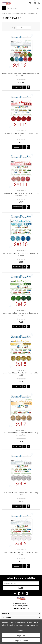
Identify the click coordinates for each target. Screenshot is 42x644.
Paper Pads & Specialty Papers (17, 13)
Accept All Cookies (21, 640)
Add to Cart (17, 88)
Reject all (21, 635)
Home (4, 13)
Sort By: (13, 28)
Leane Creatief (33, 13)
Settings (21, 630)
